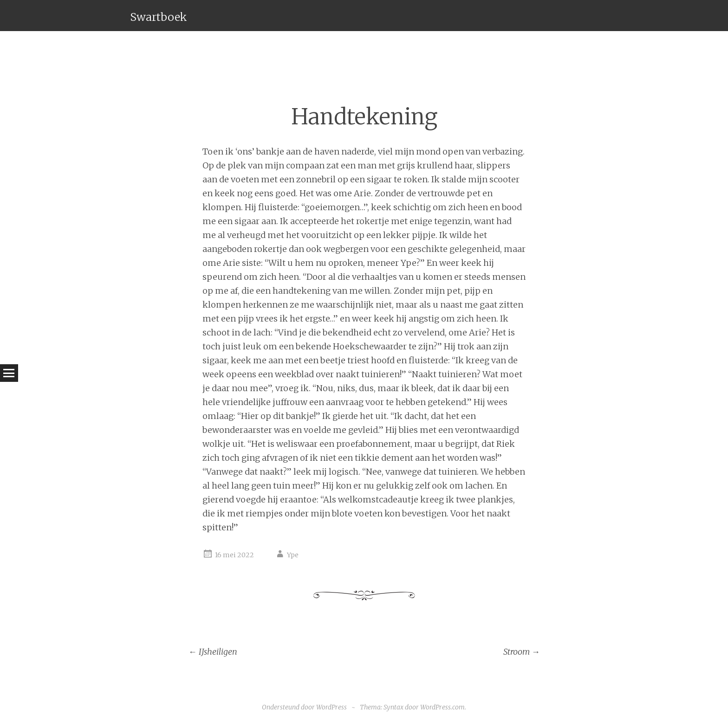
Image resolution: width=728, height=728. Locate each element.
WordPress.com (442, 707)
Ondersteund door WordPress (304, 707)
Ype (293, 555)
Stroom (522, 652)
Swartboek (159, 17)
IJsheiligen (213, 652)
